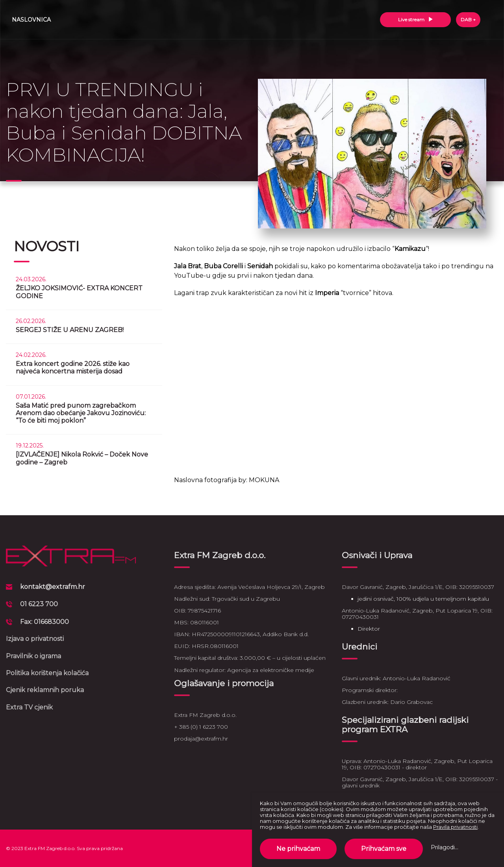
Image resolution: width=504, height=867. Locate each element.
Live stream (416, 19)
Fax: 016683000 (44, 622)
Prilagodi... (445, 847)
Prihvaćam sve (384, 849)
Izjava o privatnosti (35, 639)
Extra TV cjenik (29, 707)
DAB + (468, 19)
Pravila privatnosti (455, 827)
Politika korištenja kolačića (47, 673)
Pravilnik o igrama (33, 656)
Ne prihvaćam (298, 849)
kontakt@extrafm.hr (53, 587)
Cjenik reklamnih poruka (45, 690)
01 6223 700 (39, 604)
